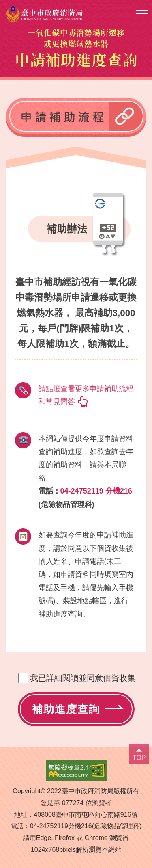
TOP (139, 758)
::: (25, 230)
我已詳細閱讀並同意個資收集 (83, 678)
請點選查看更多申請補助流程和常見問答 (86, 395)
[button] (142, 14)
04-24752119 (49, 826)
